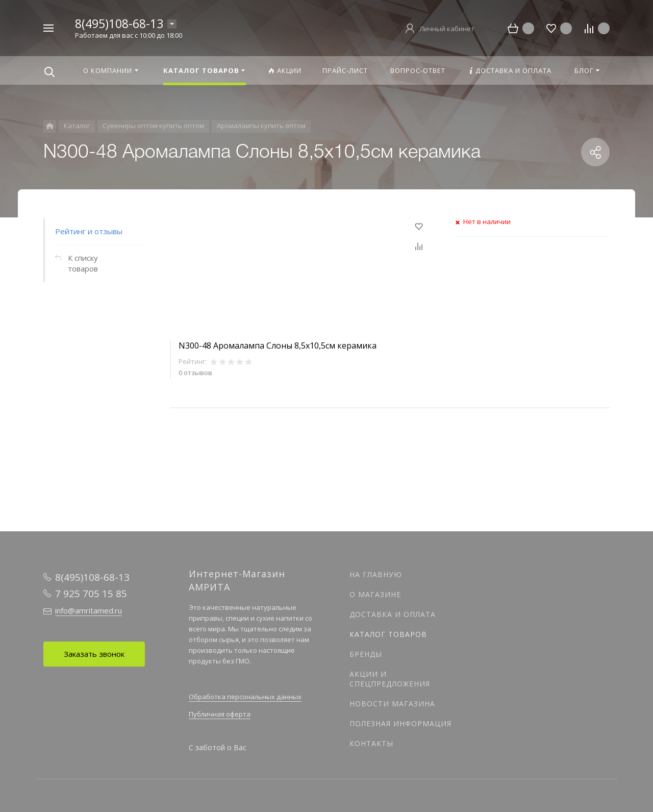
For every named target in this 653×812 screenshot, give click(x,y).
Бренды (366, 654)
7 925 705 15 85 (91, 594)
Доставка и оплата (393, 614)
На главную (376, 574)
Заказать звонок (94, 654)
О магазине (375, 594)
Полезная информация (400, 723)
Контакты (371, 743)
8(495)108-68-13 (119, 23)
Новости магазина (392, 704)
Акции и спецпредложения (390, 679)
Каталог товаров (388, 634)
